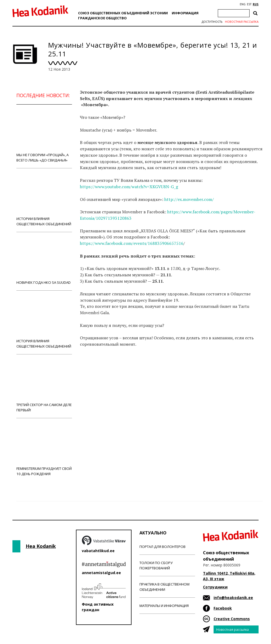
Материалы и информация (164, 606)
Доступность (212, 22)
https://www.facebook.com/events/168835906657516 (132, 243)
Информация (185, 13)
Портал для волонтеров (162, 547)
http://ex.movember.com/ (190, 199)
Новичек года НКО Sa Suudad (44, 261)
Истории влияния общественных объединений (44, 200)
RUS (256, 4)
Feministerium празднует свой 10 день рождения (44, 450)
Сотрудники (215, 587)
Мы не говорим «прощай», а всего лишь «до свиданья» (44, 136)
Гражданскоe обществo (102, 18)
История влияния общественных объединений (44, 322)
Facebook (223, 608)
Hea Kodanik (41, 546)
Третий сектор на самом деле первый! (44, 386)
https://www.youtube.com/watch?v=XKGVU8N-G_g (129, 187)
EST (249, 4)
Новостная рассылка (242, 22)
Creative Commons (232, 619)
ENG (243, 4)
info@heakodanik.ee (233, 598)
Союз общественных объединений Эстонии (123, 13)
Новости (94, 365)
